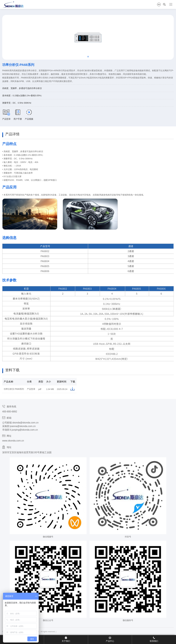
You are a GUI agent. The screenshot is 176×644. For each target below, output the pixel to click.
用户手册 (18, 115)
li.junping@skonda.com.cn (24, 430)
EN (159, 4)
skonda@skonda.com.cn (25, 423)
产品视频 (29, 115)
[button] (88, 57)
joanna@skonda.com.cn (23, 426)
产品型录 (6, 115)
